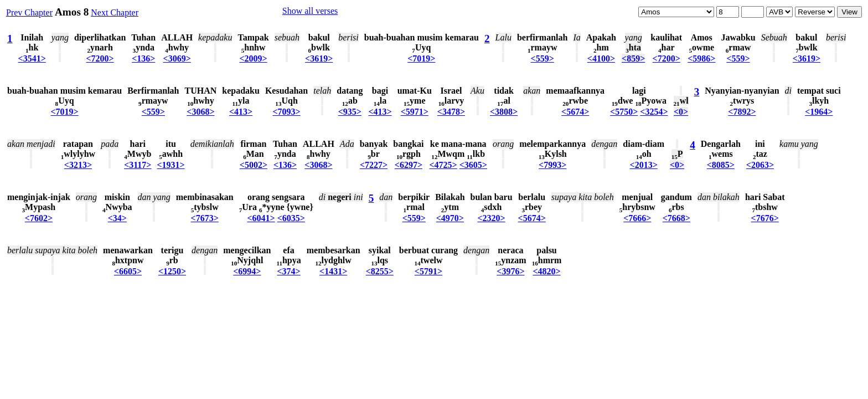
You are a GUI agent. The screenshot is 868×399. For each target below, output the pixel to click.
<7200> (100, 58)
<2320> (491, 218)
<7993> (552, 165)
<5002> (254, 165)
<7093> (286, 112)
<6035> (291, 218)
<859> (633, 58)
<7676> (765, 218)
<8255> (380, 271)
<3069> (177, 58)
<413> (241, 112)
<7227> (374, 165)
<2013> (644, 165)
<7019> (421, 58)
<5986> (701, 58)
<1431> (333, 271)
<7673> (205, 218)
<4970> (450, 218)
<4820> (546, 271)
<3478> (451, 112)
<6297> (409, 165)
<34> (117, 218)
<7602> (39, 218)
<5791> (428, 271)
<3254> (654, 112)
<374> (288, 271)
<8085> (721, 165)
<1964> (819, 112)
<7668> (676, 218)
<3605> (473, 165)
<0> (681, 112)
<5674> (575, 112)
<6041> (261, 218)
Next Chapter (115, 12)
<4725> (443, 165)
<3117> (138, 165)
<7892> (742, 112)
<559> (542, 58)
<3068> (200, 112)
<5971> (415, 112)
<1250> (172, 271)
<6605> (128, 271)
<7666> (637, 218)
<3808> (504, 112)
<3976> (510, 271)
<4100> (601, 58)
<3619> (319, 58)
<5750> (624, 112)
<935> (350, 112)
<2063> (760, 165)
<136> (143, 58)
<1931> (170, 165)
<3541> (32, 58)
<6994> (247, 271)
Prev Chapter (29, 12)
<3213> (78, 165)
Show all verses (310, 11)
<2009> (253, 58)
